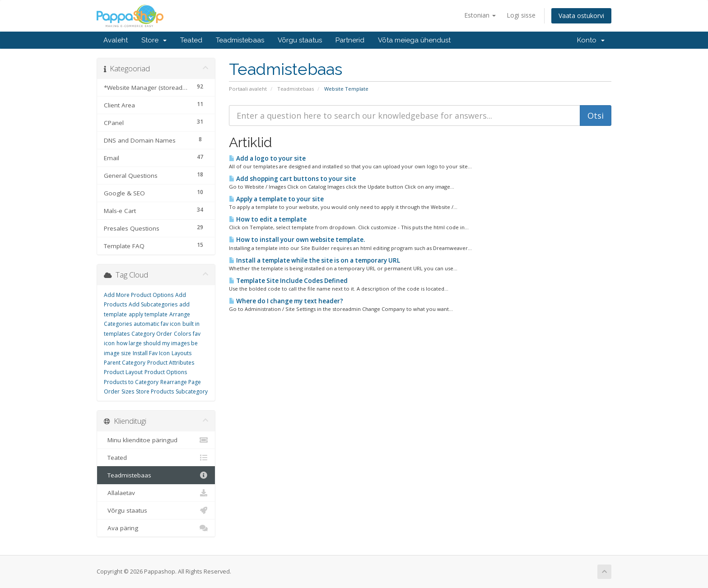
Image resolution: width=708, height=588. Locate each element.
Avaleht (116, 40)
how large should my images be (157, 343)
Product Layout (123, 372)
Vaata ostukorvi (581, 16)
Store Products (155, 391)
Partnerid (350, 40)
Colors (182, 334)
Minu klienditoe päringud (156, 440)
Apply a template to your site (276, 199)
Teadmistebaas (240, 40)
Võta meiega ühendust (414, 40)
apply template (148, 314)
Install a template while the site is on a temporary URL (314, 260)
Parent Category (125, 363)
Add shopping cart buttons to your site (292, 179)
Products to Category (131, 382)
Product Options (166, 372)
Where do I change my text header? (286, 301)
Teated (191, 40)
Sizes (128, 391)
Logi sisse (521, 15)
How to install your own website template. (297, 240)
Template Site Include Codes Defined (288, 281)
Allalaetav (156, 493)
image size (117, 353)
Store (154, 40)
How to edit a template (268, 219)
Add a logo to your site (267, 158)
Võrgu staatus (300, 40)
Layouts (182, 353)
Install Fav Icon (151, 353)
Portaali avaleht (248, 89)
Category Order (152, 334)
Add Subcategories (153, 304)
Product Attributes (171, 363)
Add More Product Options (139, 295)
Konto (591, 40)
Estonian (480, 15)
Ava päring (156, 528)
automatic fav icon (157, 324)
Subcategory (192, 391)
